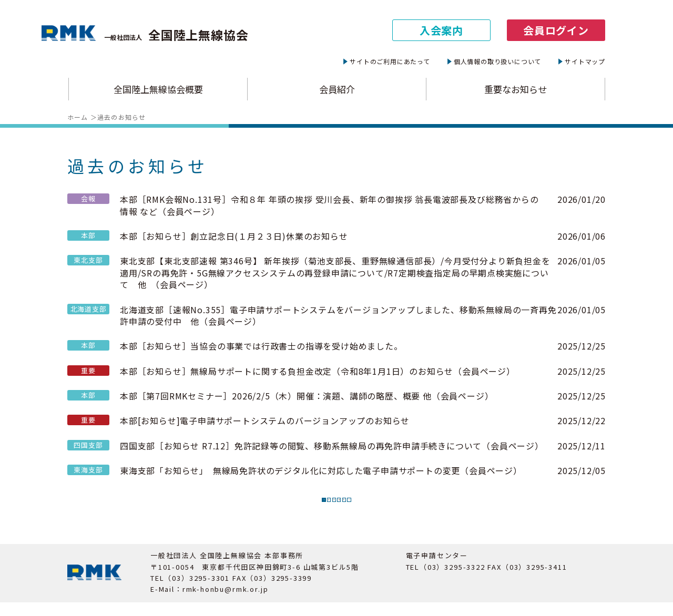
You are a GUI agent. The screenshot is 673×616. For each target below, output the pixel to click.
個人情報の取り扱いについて (497, 61)
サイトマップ (585, 61)
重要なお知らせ (516, 89)
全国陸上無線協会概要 (158, 89)
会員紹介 (337, 89)
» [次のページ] (389, 507)
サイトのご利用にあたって (390, 61)
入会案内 (441, 30)
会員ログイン (556, 30)
